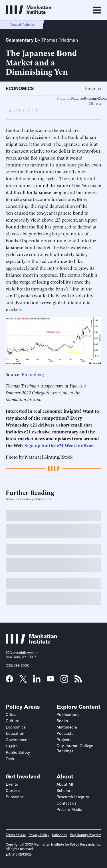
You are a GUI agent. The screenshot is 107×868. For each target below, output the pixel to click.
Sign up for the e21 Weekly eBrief (58, 445)
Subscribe (15, 797)
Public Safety (18, 752)
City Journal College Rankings (75, 748)
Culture (12, 721)
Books (62, 721)
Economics (20, 88)
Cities (11, 714)
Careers (13, 790)
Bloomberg (33, 374)
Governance (16, 740)
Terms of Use (16, 835)
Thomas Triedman (60, 40)
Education (15, 733)
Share (95, 103)
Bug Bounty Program (86, 835)
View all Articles (22, 25)
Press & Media (69, 809)
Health (12, 746)
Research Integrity (73, 797)
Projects (64, 740)
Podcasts (65, 733)
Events (12, 784)
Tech (10, 759)
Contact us (66, 803)
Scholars (64, 790)
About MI (65, 784)
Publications (68, 714)
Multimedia (67, 727)
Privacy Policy (39, 835)
